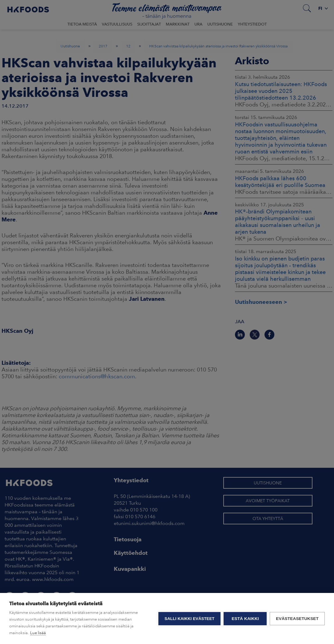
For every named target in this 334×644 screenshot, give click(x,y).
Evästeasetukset (297, 619)
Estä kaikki (245, 619)
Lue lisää (38, 633)
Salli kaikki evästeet (189, 619)
